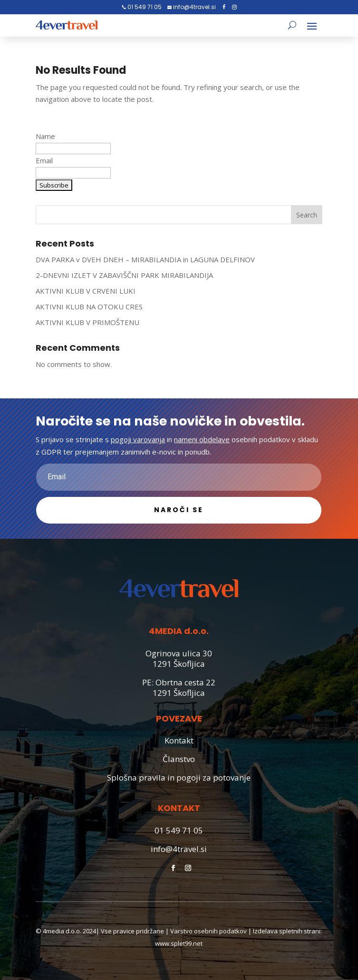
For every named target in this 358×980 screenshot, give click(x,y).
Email (44, 160)
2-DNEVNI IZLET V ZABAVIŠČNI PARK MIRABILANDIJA (124, 275)
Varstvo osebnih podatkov (208, 931)
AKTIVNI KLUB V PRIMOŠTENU (87, 322)
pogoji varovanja (138, 439)
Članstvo (179, 759)
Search (307, 215)
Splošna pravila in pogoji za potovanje (179, 777)
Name (45, 136)
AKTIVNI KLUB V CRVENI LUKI (86, 291)
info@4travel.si (194, 7)
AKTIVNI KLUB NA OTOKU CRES (89, 307)
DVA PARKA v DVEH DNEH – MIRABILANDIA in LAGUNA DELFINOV (145, 259)
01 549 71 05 (144, 7)
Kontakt (179, 740)
